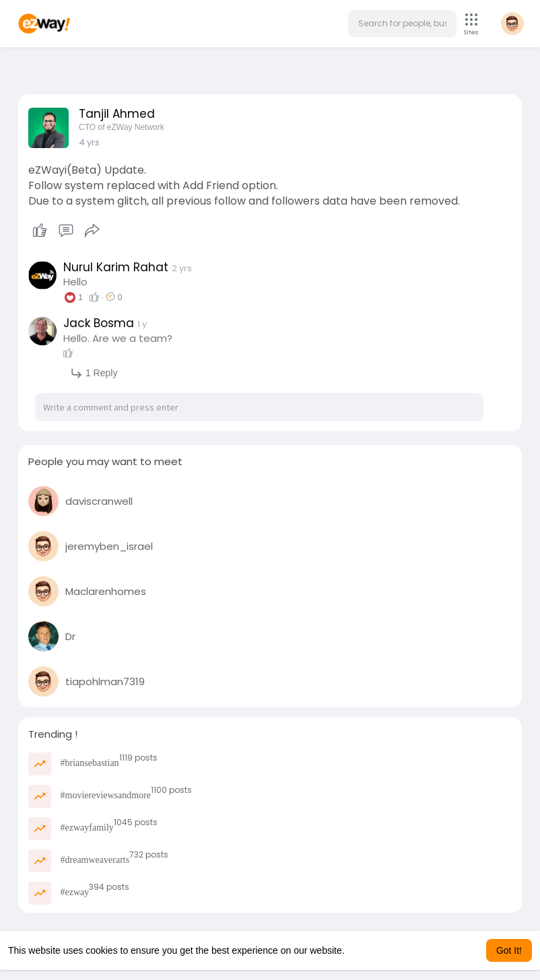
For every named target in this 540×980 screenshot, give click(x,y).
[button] (402, 24)
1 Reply (94, 373)
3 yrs (89, 142)
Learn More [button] (372, 950)
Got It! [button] (509, 950)
